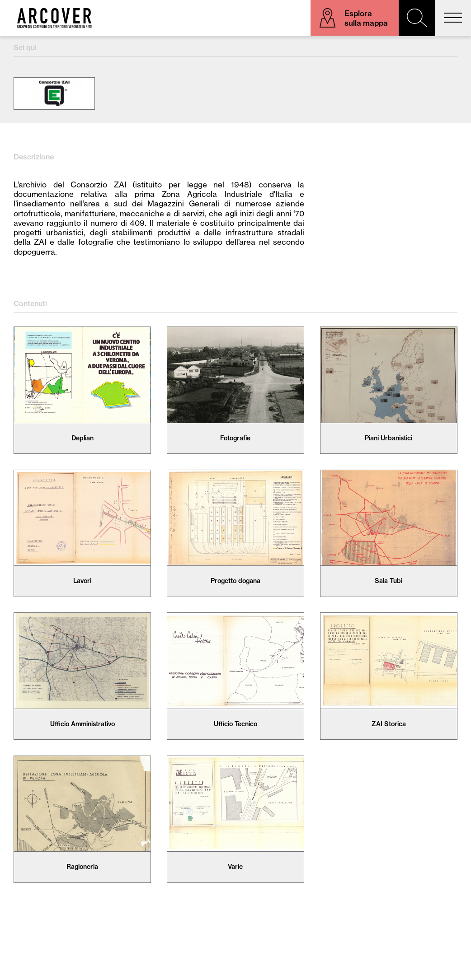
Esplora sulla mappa (366, 18)
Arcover (54, 18)
